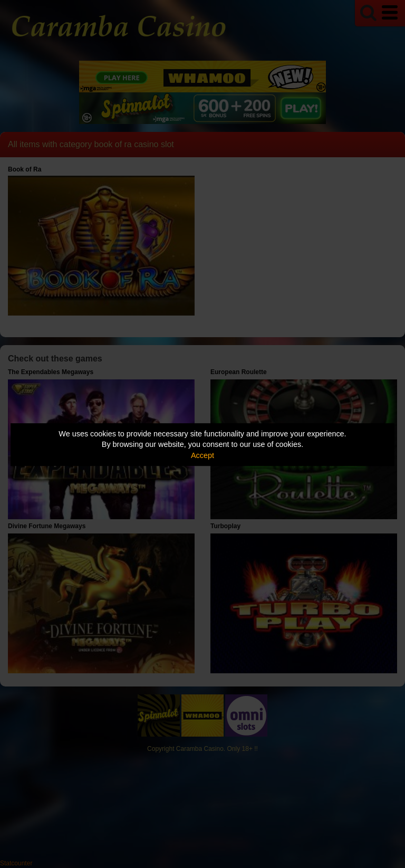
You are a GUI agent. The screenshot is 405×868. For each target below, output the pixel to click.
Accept (202, 455)
